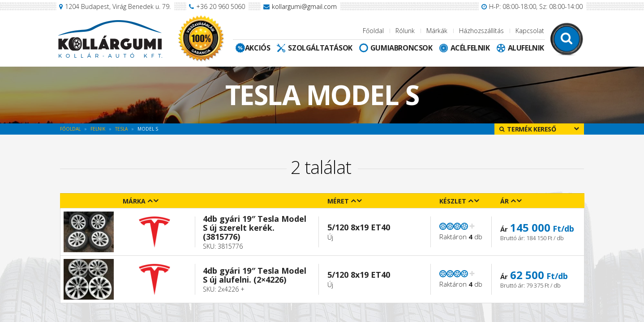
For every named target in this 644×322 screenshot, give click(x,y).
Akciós (258, 48)
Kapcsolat (530, 31)
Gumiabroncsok (401, 48)
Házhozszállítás (481, 31)
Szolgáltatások (320, 48)
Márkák (437, 31)
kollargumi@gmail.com (304, 6)
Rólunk (405, 31)
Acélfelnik (470, 48)
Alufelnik (526, 48)
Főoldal (373, 31)
